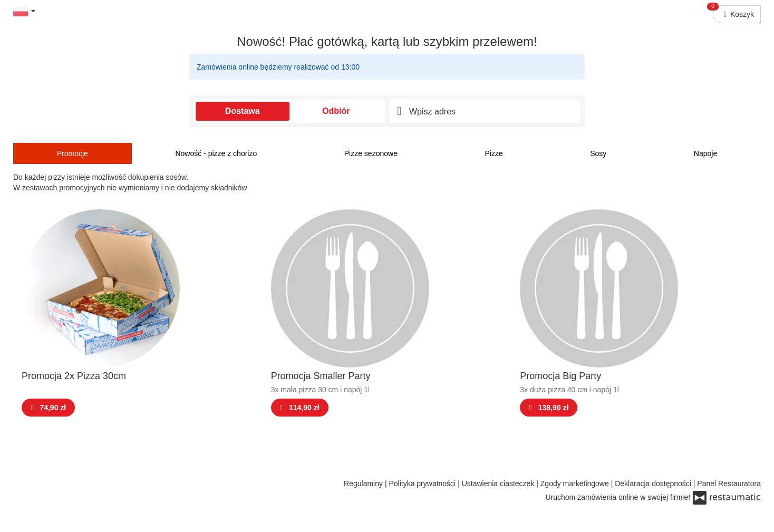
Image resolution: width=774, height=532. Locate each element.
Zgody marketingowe (576, 483)
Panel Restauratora (729, 483)
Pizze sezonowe (371, 153)
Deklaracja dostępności (654, 483)
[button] (24, 11)
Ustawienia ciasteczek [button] (499, 483)
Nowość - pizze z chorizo (216, 153)
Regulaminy (364, 483)
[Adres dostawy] (485, 111)
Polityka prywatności (423, 483)
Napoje (705, 153)
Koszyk (733, 12)
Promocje (72, 153)
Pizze (494, 153)
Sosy (598, 153)
